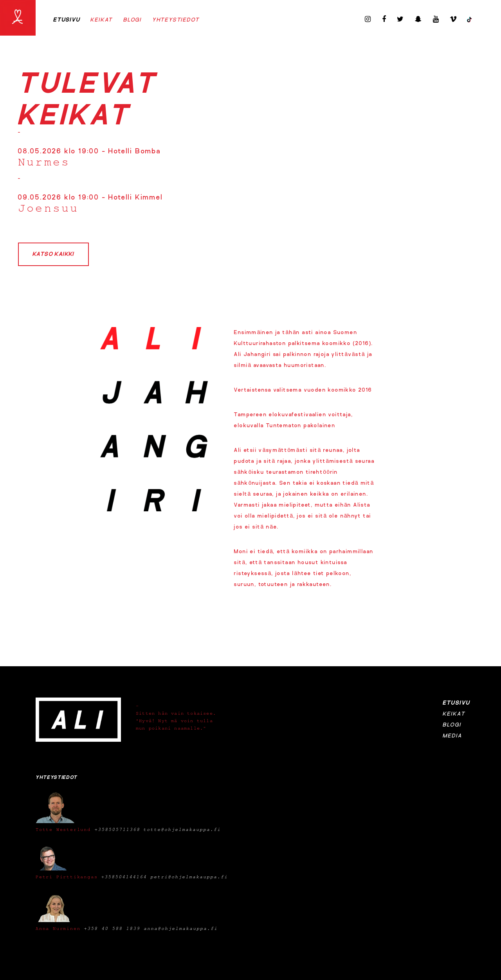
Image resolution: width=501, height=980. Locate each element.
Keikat (102, 20)
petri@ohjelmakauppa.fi (189, 877)
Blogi (132, 20)
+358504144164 (124, 877)
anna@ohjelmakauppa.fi (181, 928)
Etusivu (67, 20)
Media (452, 736)
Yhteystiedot (176, 20)
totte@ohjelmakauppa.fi (182, 829)
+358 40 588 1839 (112, 928)
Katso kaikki (53, 254)
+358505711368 (117, 829)
